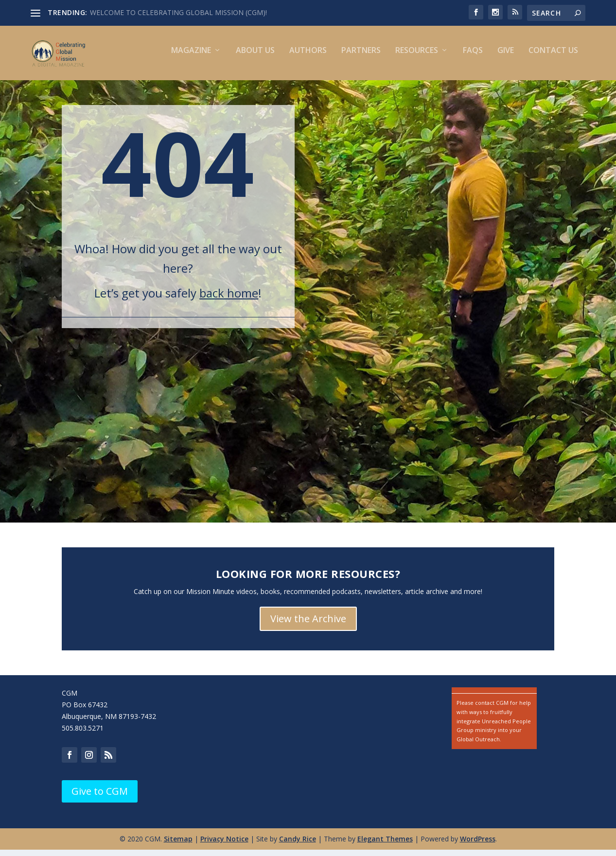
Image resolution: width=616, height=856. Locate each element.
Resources (417, 57)
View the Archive (308, 625)
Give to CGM (100, 797)
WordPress (478, 845)
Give (506, 57)
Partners (361, 57)
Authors (308, 57)
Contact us (553, 57)
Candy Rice (298, 845)
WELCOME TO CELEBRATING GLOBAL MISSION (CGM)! (178, 12)
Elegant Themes (385, 845)
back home (229, 299)
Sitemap (178, 845)
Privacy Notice (224, 845)
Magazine (191, 57)
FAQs (473, 57)
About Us (255, 57)
